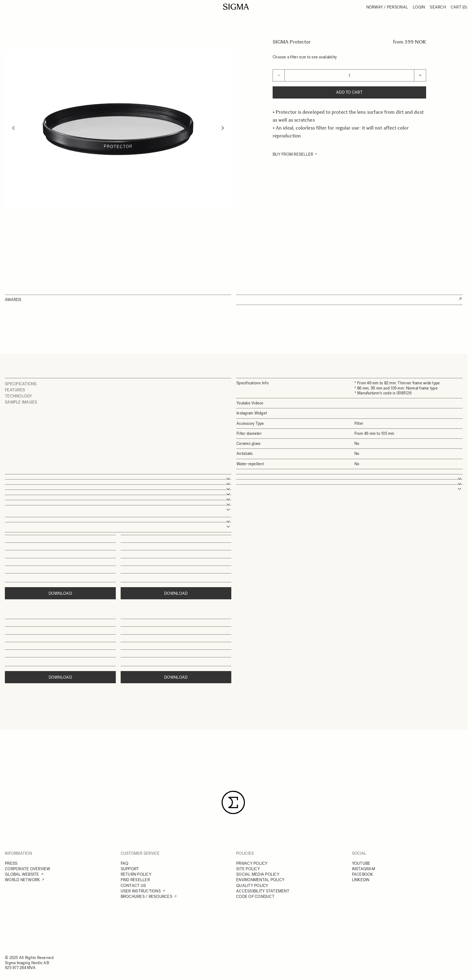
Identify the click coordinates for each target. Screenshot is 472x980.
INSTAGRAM (363, 869)
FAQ (125, 863)
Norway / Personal (387, 7)
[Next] (223, 128)
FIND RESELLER (135, 880)
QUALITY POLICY (252, 886)
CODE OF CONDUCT (255, 897)
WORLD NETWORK (22, 880)
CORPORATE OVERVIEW (28, 869)
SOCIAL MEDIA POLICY (258, 874)
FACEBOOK (363, 874)
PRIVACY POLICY (252, 863)
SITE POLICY (248, 869)
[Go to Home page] (236, 7)
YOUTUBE (361, 863)
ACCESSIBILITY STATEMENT (263, 891)
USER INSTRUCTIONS (141, 891)
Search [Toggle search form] (438, 7)
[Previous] (13, 128)
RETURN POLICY (136, 874)
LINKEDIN (361, 880)
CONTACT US (133, 886)
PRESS (11, 863)
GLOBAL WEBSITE (22, 874)
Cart (459, 7)
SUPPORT (130, 869)
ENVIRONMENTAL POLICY (260, 880)
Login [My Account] (419, 7)
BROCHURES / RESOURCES (146, 897)
